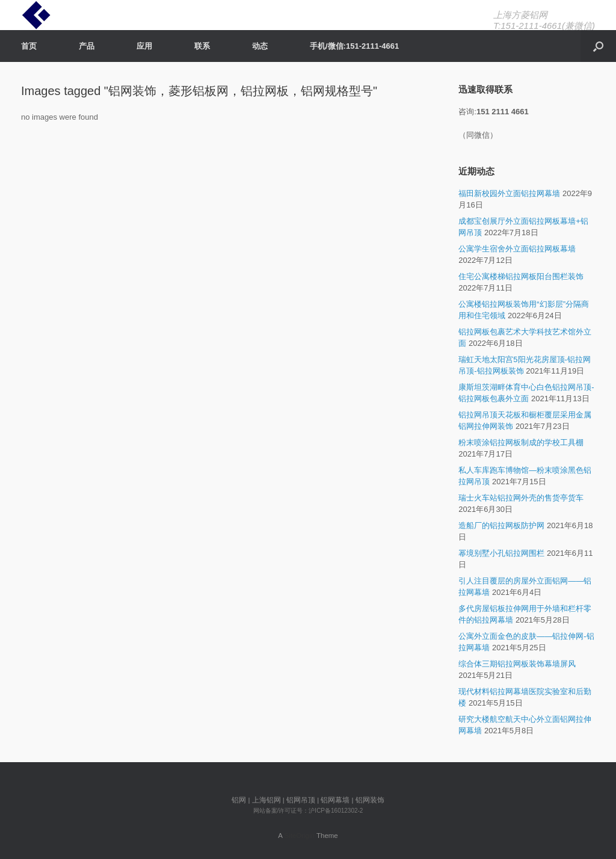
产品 (87, 46)
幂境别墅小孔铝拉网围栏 (501, 553)
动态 (260, 46)
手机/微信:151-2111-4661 (354, 46)
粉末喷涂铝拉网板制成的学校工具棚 (521, 442)
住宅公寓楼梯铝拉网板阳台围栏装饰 (521, 276)
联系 (202, 46)
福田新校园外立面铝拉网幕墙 (509, 193)
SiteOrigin (299, 836)
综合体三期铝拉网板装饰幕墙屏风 (517, 664)
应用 (144, 46)
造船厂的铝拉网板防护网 (501, 525)
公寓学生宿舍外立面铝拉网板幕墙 (517, 249)
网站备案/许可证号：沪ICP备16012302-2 (308, 811)
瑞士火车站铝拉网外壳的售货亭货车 (521, 498)
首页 (29, 46)
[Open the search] (598, 46)
